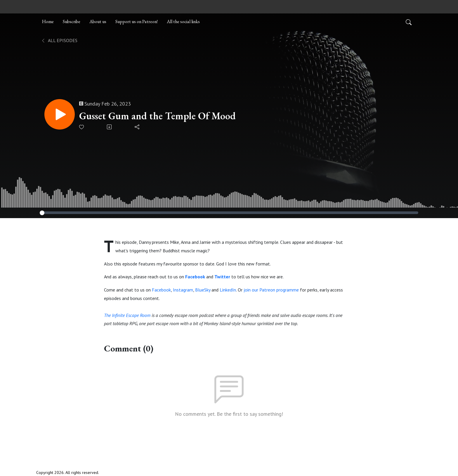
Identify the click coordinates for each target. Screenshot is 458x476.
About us (98, 21)
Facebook (161, 290)
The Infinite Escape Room (127, 315)
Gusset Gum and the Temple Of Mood (157, 116)
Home (48, 21)
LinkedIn (228, 290)
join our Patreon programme (271, 290)
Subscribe (72, 21)
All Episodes (59, 40)
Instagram (183, 290)
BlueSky (203, 290)
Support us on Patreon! (137, 21)
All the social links (183, 21)
